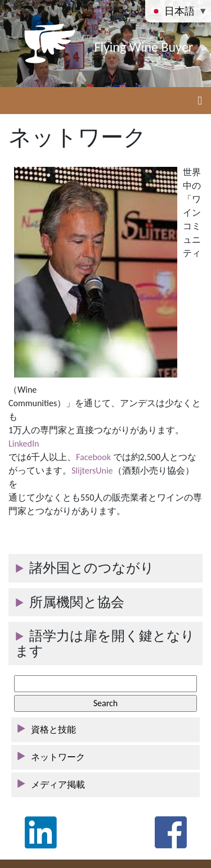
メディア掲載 (58, 785)
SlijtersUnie (92, 471)
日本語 (174, 11)
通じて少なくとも (44, 497)
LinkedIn (24, 444)
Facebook (93, 457)
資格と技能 (53, 730)
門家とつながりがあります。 (67, 511)
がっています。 (40, 471)
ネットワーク (58, 757)
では (17, 457)
